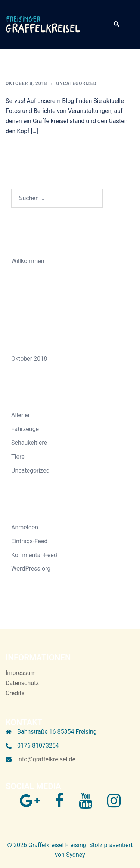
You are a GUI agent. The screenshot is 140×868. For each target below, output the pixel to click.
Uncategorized (76, 83)
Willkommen (28, 261)
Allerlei (20, 415)
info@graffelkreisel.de (46, 759)
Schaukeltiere (29, 443)
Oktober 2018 (29, 359)
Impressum (21, 673)
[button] (116, 24)
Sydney (76, 855)
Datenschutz (22, 683)
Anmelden (25, 527)
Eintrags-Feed (29, 541)
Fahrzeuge (25, 429)
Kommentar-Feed (34, 555)
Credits (15, 693)
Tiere (18, 457)
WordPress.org (31, 569)
